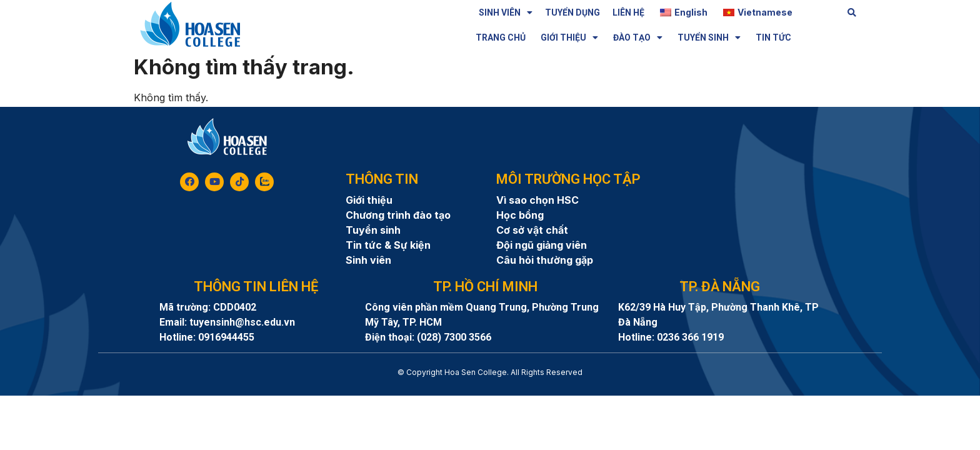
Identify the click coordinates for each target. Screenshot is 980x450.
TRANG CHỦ (501, 37)
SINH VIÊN (506, 12)
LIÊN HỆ (628, 12)
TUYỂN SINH (709, 37)
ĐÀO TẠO (638, 37)
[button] (852, 13)
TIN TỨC (773, 37)
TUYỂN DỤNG (572, 12)
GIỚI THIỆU (569, 37)
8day (490, 383)
